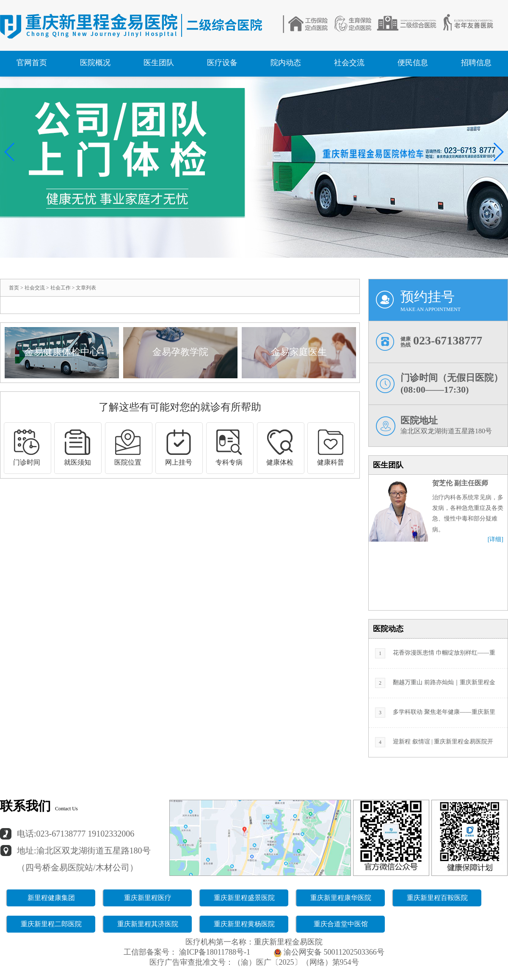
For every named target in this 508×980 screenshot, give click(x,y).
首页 (14, 288)
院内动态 (286, 63)
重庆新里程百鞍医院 (437, 898)
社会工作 (61, 288)
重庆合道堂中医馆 (341, 924)
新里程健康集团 (51, 898)
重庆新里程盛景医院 (244, 898)
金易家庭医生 (299, 352)
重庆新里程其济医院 (148, 924)
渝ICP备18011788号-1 (214, 952)
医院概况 (95, 63)
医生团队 (159, 63)
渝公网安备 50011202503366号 (329, 952)
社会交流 (349, 63)
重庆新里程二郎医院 (51, 924)
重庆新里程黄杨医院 (244, 924)
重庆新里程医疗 (148, 898)
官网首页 (32, 63)
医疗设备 (222, 63)
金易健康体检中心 (62, 352)
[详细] (496, 540)
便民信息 (413, 63)
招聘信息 (476, 63)
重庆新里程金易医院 (288, 942)
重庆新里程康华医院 (341, 898)
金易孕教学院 (180, 352)
